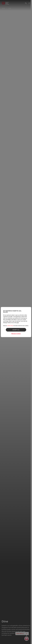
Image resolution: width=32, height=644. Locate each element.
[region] (16, 322)
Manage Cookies (16, 333)
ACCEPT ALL (16, 330)
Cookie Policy (10, 326)
